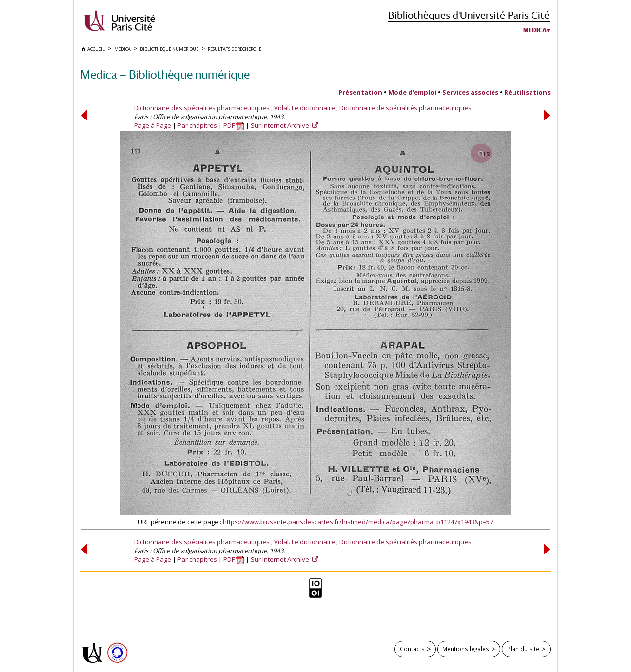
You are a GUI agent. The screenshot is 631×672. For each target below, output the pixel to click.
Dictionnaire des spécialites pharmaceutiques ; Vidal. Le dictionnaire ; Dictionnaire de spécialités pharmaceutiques (303, 108)
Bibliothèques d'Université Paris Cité (469, 15)
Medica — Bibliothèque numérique (165, 74)
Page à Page (153, 125)
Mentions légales (466, 649)
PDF (234, 125)
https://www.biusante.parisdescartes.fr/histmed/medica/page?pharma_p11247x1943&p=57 (358, 522)
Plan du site (523, 649)
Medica (535, 30)
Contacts (412, 649)
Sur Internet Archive (281, 125)
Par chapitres (197, 125)
